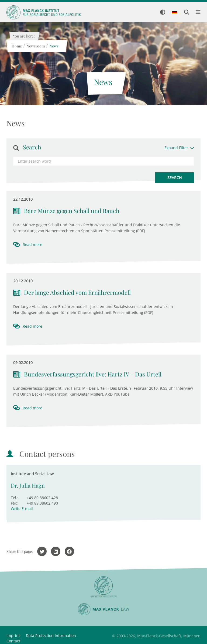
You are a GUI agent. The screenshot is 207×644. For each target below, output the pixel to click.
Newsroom (35, 46)
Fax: (14, 503)
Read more (32, 244)
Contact (13, 641)
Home (16, 46)
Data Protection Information (51, 636)
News (54, 46)
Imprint (13, 636)
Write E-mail (22, 508)
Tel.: (15, 498)
